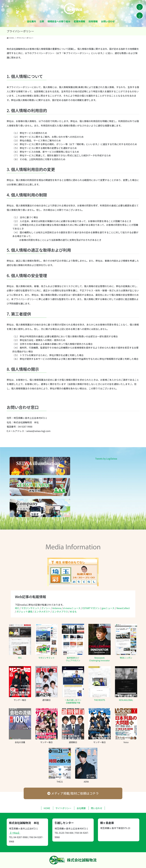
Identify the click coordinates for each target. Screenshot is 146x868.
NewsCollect (123, 608)
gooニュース (108, 608)
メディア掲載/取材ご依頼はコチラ (73, 793)
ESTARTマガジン (91, 608)
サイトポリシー (63, 808)
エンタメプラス (60, 611)
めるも (73, 611)
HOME (47, 808)
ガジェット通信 (24, 611)
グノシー (46, 608)
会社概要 (81, 808)
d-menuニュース (72, 608)
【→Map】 (15, 833)
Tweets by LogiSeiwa (106, 459)
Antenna (57, 608)
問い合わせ (97, 808)
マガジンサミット (30, 608)
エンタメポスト (42, 611)
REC (17, 608)
